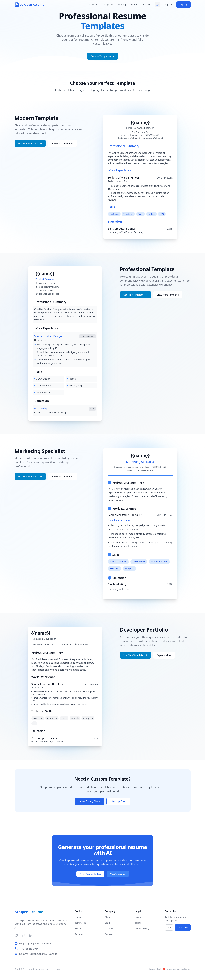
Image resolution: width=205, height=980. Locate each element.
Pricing (122, 5)
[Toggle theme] (157, 5)
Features (93, 5)
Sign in (168, 5)
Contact (146, 5)
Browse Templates (102, 56)
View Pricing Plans (90, 801)
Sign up (184, 5)
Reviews (79, 934)
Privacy (139, 917)
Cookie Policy (142, 928)
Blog (107, 923)
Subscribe (183, 927)
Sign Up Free (118, 801)
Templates (108, 5)
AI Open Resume (29, 912)
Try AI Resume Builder (90, 874)
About (134, 5)
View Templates (118, 874)
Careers (109, 928)
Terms (138, 923)
